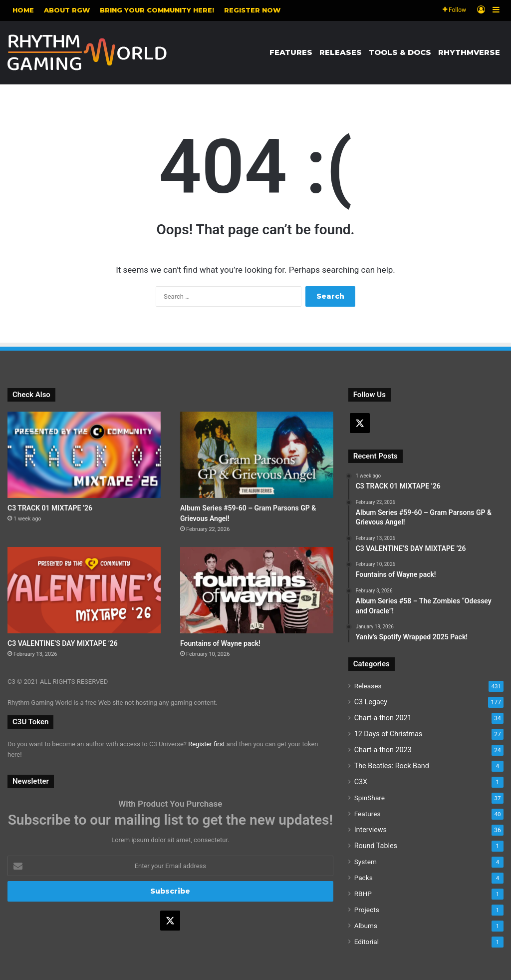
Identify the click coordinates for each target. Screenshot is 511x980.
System (366, 862)
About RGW (67, 10)
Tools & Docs (400, 52)
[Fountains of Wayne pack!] (257, 590)
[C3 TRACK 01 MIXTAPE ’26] (84, 455)
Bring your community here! (157, 10)
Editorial (367, 942)
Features (291, 52)
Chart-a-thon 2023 (383, 750)
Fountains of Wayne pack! (220, 643)
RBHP (363, 894)
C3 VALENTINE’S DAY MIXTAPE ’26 (63, 643)
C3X (361, 782)
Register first (206, 744)
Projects (367, 910)
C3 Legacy (371, 702)
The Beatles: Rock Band (392, 766)
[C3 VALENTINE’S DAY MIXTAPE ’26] (84, 590)
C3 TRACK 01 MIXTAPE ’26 (50, 508)
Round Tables (376, 846)
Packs (364, 878)
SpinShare (370, 798)
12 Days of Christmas (388, 734)
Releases (341, 52)
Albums (366, 926)
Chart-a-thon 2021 (383, 718)
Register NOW (252, 10)
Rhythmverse (469, 52)
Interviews (371, 830)
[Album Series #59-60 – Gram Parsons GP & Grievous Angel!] (257, 455)
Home (23, 10)
